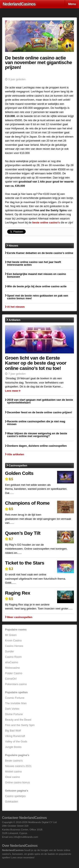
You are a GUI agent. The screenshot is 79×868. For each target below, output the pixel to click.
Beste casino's (14, 761)
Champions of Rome (27, 503)
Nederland (19, 4)
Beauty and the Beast (18, 720)
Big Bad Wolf (13, 731)
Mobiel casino (13, 771)
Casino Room (13, 657)
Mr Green (11, 635)
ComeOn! (11, 679)
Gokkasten (12, 802)
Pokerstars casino (16, 684)
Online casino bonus (17, 782)
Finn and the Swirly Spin (20, 725)
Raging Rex (18, 593)
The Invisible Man (16, 703)
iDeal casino (13, 777)
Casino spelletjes (15, 796)
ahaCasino (12, 662)
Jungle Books (13, 747)
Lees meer (12, 391)
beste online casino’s (46, 223)
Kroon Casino (13, 640)
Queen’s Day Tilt (23, 533)
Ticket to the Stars (25, 563)
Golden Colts (19, 473)
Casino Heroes (14, 646)
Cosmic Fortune (15, 698)
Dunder (10, 651)
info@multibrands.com (26, 837)
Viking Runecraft (15, 736)
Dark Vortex (12, 709)
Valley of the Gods (16, 741)
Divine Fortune (14, 714)
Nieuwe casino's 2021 (18, 766)
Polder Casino (14, 673)
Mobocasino (12, 668)
